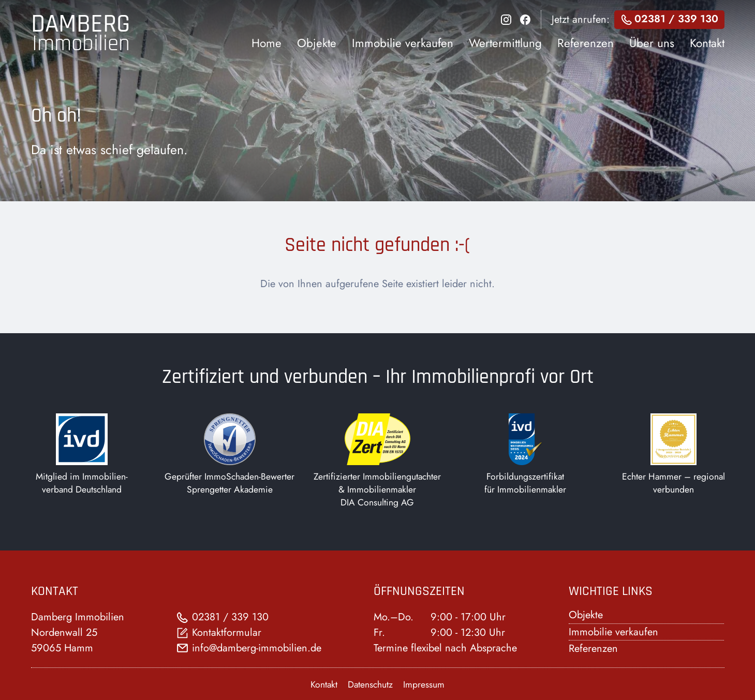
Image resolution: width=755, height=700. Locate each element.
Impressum (424, 684)
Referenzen (593, 649)
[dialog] (488, 34)
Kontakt (324, 684)
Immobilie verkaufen (613, 632)
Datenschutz (370, 684)
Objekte (586, 615)
